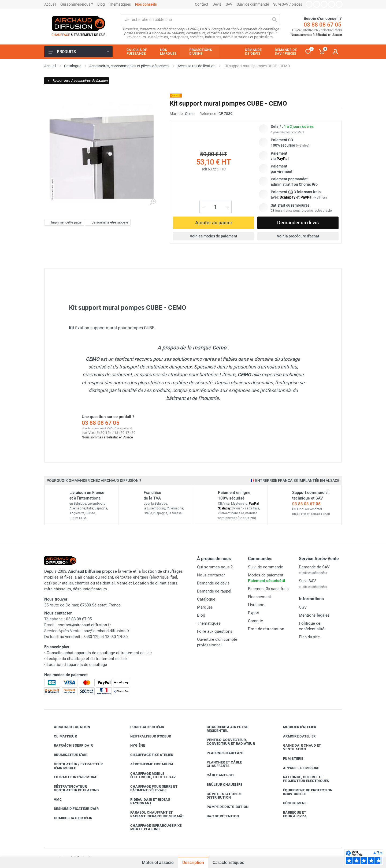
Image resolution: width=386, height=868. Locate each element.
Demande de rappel (214, 591)
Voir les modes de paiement (214, 236)
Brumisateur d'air (67, 755)
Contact (202, 4)
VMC (54, 799)
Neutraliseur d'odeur (147, 736)
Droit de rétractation (266, 629)
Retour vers (77, 81)
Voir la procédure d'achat (298, 236)
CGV (303, 607)
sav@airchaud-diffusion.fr (106, 631)
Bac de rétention (219, 816)
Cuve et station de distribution (220, 796)
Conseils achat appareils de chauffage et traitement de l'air (99, 653)
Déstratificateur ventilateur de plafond (72, 788)
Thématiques (120, 4)
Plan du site (309, 637)
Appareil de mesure (297, 768)
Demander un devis (298, 223)
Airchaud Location (68, 727)
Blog (101, 4)
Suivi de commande (253, 4)
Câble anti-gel (217, 775)
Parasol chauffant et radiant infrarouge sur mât (153, 814)
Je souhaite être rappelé (107, 222)
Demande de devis (213, 583)
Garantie (255, 621)
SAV (229, 4)
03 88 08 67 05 (322, 25)
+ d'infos (303, 146)
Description (193, 863)
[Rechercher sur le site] (195, 20)
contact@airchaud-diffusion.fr (84, 625)
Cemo (190, 114)
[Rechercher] (274, 20)
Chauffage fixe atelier (148, 755)
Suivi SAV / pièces (288, 4)
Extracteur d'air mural (72, 777)
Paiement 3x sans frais (268, 589)
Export (254, 613)
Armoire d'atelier (295, 736)
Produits (79, 52)
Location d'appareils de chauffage (77, 665)
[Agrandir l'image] (153, 202)
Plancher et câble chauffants (220, 764)
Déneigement (291, 803)
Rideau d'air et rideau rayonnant (146, 801)
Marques (205, 607)
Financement (259, 597)
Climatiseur (61, 736)
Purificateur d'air (143, 727)
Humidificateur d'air (69, 818)
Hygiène (134, 746)
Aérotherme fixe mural (148, 764)
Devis (217, 4)
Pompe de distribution (224, 807)
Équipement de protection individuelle (304, 792)
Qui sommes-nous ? (77, 4)
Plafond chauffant (221, 753)
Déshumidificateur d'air (72, 809)
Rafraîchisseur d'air (69, 746)
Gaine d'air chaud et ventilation (298, 747)
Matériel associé (158, 862)
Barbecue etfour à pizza (291, 814)
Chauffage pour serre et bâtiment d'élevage (150, 788)
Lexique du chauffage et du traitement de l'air (87, 659)
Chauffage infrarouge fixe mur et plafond (152, 827)
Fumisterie (289, 759)
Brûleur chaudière (220, 785)
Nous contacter (211, 575)
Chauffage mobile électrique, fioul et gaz (149, 775)
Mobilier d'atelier (296, 727)
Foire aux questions (215, 631)
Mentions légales (314, 615)
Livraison (256, 605)
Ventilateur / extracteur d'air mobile (74, 766)
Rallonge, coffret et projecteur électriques (302, 779)
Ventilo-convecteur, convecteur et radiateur (227, 742)
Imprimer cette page (63, 222)
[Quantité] (216, 207)
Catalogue (206, 599)
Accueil (50, 4)
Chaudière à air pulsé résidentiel (223, 729)
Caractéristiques (228, 863)
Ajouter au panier (214, 223)
